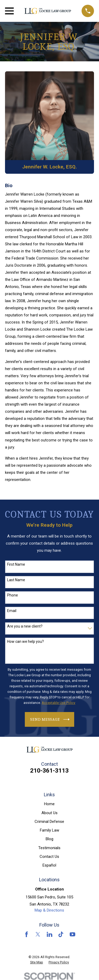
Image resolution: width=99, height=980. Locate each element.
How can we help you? (25, 641)
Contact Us (49, 857)
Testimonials (49, 848)
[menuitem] (37, 962)
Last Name (16, 580)
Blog (49, 839)
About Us (49, 813)
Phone (13, 595)
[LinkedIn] (49, 934)
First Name (16, 564)
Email (12, 611)
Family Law (49, 830)
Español (49, 865)
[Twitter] (38, 934)
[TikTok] (61, 934)
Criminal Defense (49, 822)
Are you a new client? (25, 626)
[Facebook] (27, 934)
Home (49, 804)
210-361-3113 (49, 770)
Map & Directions (49, 910)
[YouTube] (72, 934)
